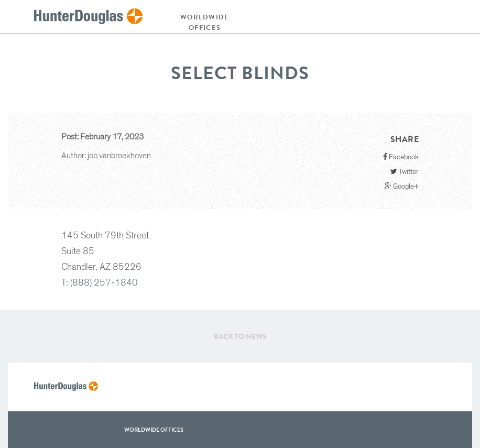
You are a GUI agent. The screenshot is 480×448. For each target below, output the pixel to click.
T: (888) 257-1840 (100, 283)
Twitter (405, 172)
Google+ (402, 186)
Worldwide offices (205, 22)
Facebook (401, 157)
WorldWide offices (154, 430)
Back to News (240, 336)
